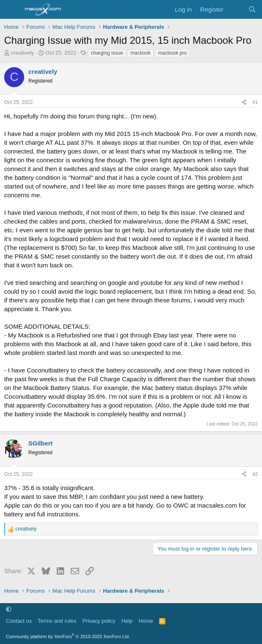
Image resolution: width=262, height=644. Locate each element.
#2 (255, 474)
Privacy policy (99, 621)
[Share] (244, 102)
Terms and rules (57, 621)
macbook (141, 53)
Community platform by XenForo (68, 636)
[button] (9, 609)
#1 (255, 102)
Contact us (19, 621)
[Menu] (11, 10)
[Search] (252, 9)
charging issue (107, 53)
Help (127, 621)
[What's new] (236, 9)
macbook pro (172, 53)
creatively (23, 53)
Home (146, 621)
